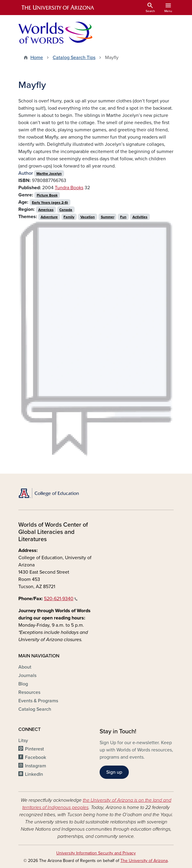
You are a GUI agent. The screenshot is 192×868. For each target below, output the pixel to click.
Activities (140, 217)
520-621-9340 (61, 599)
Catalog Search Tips (74, 58)
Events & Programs (38, 701)
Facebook (36, 757)
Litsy (23, 741)
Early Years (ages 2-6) (50, 202)
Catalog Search (35, 709)
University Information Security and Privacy (96, 853)
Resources (29, 692)
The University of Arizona (144, 861)
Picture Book (47, 195)
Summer (108, 217)
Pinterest (34, 749)
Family (69, 217)
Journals (27, 675)
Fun (123, 217)
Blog (23, 684)
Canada (66, 210)
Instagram (36, 766)
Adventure (49, 217)
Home (37, 58)
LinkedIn (34, 774)
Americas (46, 210)
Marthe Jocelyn (49, 174)
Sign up (114, 772)
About (25, 667)
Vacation (88, 217)
